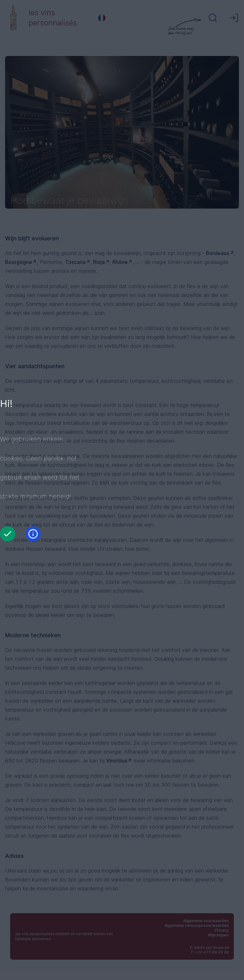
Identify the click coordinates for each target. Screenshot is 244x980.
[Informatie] (33, 534)
